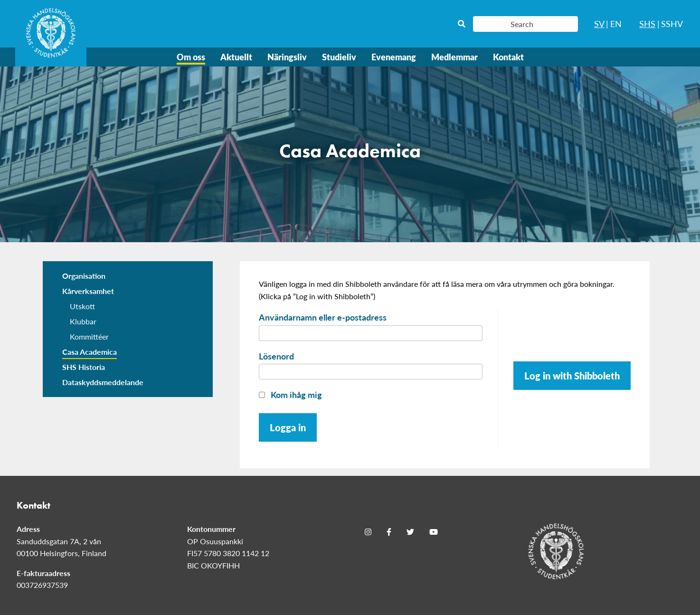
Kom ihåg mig (290, 394)
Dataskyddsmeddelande (103, 382)
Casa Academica (90, 352)
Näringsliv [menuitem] (287, 57)
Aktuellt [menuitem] (236, 57)
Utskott (82, 306)
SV (599, 24)
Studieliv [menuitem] (339, 57)
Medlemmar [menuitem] (454, 57)
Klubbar (83, 321)
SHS (647, 24)
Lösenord (276, 356)
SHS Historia (84, 367)
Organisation (84, 276)
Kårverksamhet (88, 291)
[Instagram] (368, 532)
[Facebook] (389, 532)
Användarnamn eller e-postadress (323, 317)
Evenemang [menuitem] (394, 57)
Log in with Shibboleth (572, 376)
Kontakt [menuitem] (508, 57)
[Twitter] (410, 532)
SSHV (672, 24)
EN (616, 24)
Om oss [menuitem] (191, 57)
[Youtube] (434, 532)
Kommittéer (89, 336)
